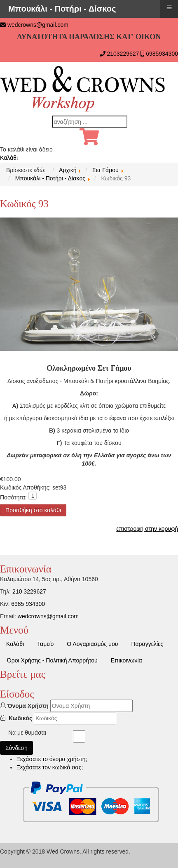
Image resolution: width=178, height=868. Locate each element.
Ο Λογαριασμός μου (92, 644)
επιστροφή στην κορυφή (147, 529)
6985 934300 (28, 604)
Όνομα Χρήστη (28, 706)
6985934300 (162, 54)
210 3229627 (29, 591)
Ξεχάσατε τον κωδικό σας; (50, 767)
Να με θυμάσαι (27, 733)
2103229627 (123, 54)
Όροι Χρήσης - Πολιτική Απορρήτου (52, 660)
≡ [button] (169, 7)
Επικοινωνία (126, 660)
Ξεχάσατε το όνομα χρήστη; (52, 759)
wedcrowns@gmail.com (38, 25)
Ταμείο (45, 644)
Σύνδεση (16, 748)
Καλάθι (9, 158)
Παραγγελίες (147, 644)
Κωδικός (20, 718)
